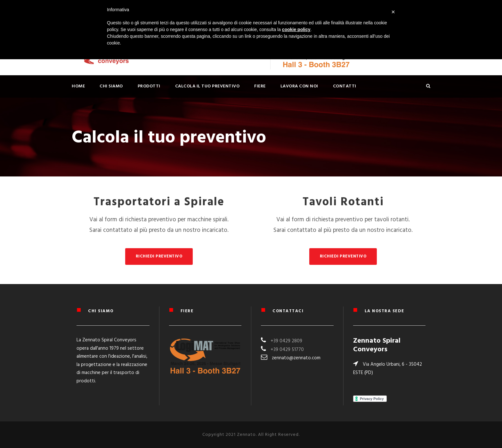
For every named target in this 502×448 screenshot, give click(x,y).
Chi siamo (111, 86)
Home (78, 86)
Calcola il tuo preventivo (207, 86)
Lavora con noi (299, 86)
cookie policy (296, 29)
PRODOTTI (149, 86)
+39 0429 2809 (286, 341)
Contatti (345, 86)
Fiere (260, 86)
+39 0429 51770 (287, 350)
